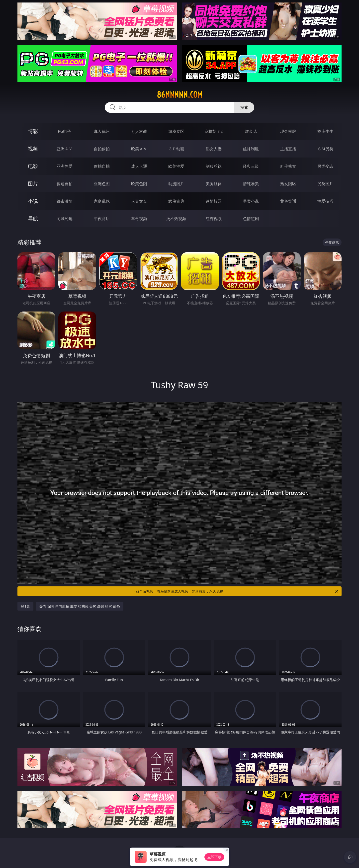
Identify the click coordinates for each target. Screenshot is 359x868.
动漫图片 (176, 184)
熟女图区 (288, 184)
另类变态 (325, 166)
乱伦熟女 (288, 166)
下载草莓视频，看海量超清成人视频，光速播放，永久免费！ (236, 591)
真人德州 (102, 131)
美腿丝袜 (214, 184)
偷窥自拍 (65, 184)
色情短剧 (251, 219)
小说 (33, 201)
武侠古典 (176, 201)
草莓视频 (139, 219)
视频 (33, 149)
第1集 (25, 606)
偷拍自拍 (102, 166)
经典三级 (251, 166)
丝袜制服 (251, 149)
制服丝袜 (214, 166)
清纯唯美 (251, 184)
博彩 (33, 131)
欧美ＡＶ (139, 149)
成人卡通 (139, 166)
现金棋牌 (288, 131)
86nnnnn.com (179, 95)
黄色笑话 (288, 201)
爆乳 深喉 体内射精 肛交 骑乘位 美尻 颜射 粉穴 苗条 (80, 606)
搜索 (244, 107)
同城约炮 (65, 219)
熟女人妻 (214, 149)
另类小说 (251, 201)
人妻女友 (139, 201)
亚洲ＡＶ (65, 149)
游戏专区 (176, 131)
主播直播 (288, 149)
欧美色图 (139, 184)
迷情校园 (214, 201)
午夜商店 (102, 219)
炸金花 (251, 131)
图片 (33, 184)
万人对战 (139, 131)
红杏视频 (214, 219)
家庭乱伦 (102, 201)
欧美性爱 (176, 166)
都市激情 (65, 201)
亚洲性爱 (65, 166)
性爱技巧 (325, 201)
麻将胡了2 (214, 131)
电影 (33, 166)
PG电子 (64, 131)
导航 (33, 218)
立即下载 (214, 857)
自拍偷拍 (102, 149)
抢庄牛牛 (325, 131)
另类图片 (325, 184)
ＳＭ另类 (325, 149)
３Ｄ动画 (176, 149)
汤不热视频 (176, 219)
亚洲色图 (102, 184)
